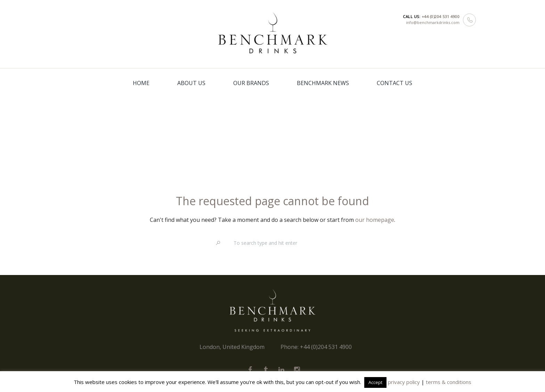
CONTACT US (394, 83)
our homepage (375, 220)
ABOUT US (191, 83)
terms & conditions (449, 382)
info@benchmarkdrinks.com (433, 22)
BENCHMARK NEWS (323, 83)
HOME (141, 83)
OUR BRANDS (251, 83)
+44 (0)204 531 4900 (441, 16)
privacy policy (404, 382)
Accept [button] (375, 382)
